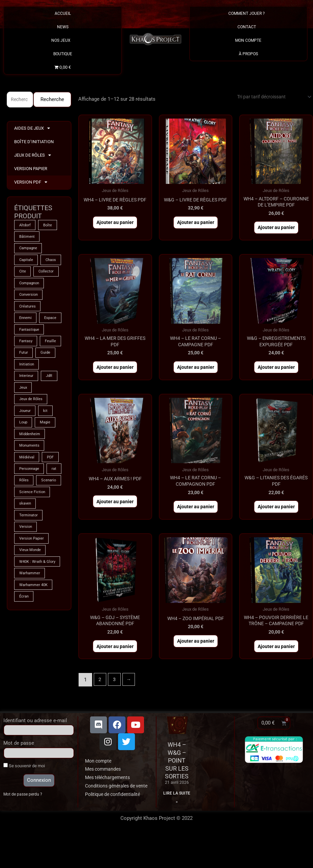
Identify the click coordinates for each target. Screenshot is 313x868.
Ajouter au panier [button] (115, 230)
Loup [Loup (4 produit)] (24, 469)
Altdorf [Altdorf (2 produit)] (25, 226)
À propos (248, 54)
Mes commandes (105, 795)
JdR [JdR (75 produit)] (51, 420)
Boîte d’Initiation (34, 142)
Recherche (52, 100)
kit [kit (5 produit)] (47, 456)
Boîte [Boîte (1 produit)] (49, 226)
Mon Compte (248, 40)
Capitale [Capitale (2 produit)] (27, 262)
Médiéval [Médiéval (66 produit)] (27, 505)
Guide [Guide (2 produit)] (24, 396)
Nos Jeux (63, 40)
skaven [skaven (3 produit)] (26, 566)
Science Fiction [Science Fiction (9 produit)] (33, 553)
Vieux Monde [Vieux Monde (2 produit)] (31, 614)
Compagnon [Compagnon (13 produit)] (31, 299)
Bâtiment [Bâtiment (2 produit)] (27, 238)
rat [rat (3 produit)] (22, 529)
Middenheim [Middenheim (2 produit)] (31, 481)
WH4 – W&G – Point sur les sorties (177, 786)
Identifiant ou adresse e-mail (35, 746)
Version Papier (31, 169)
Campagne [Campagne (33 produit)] (29, 250)
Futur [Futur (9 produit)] (49, 384)
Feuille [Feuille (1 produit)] (25, 384)
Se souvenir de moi (24, 791)
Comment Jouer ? (248, 13)
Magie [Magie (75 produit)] (47, 469)
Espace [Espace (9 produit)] (26, 347)
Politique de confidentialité (115, 828)
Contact (248, 27)
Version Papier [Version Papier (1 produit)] (33, 602)
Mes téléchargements (109, 803)
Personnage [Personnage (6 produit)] (30, 517)
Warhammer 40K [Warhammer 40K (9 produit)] (35, 656)
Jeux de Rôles (33, 156)
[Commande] (270, 97)
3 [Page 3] (115, 705)
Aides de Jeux (32, 129)
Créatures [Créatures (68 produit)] (28, 323)
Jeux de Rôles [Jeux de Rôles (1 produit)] (32, 444)
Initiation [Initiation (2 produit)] (27, 408)
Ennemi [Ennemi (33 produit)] (26, 335)
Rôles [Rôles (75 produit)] (42, 529)
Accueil (63, 13)
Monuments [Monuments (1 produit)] (30, 493)
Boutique (63, 54)
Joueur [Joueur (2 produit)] (26, 456)
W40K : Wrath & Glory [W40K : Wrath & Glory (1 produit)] (34, 629)
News (63, 27)
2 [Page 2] (100, 705)
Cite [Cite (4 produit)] (48, 275)
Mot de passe (19, 769)
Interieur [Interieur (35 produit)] (27, 420)
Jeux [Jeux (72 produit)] (24, 432)
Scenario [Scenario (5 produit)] (27, 541)
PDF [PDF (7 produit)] (52, 505)
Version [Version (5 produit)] (26, 590)
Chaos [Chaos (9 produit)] (25, 275)
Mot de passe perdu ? (24, 820)
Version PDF (31, 183)
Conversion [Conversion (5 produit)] (30, 311)
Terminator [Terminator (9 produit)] (29, 578)
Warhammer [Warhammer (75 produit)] (31, 644)
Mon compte (99, 786)
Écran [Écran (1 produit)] (24, 669)
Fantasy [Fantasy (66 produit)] (27, 372)
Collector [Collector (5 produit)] (27, 287)
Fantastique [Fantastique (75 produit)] (30, 359)
